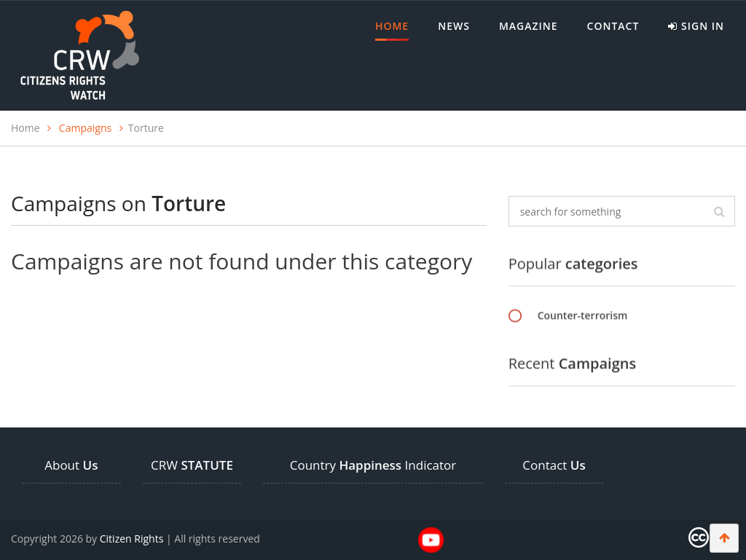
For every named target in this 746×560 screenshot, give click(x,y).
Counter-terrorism (583, 316)
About (71, 465)
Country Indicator (373, 465)
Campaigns (85, 128)
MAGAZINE (529, 26)
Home (392, 30)
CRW (192, 465)
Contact (613, 26)
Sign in (696, 26)
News (454, 26)
